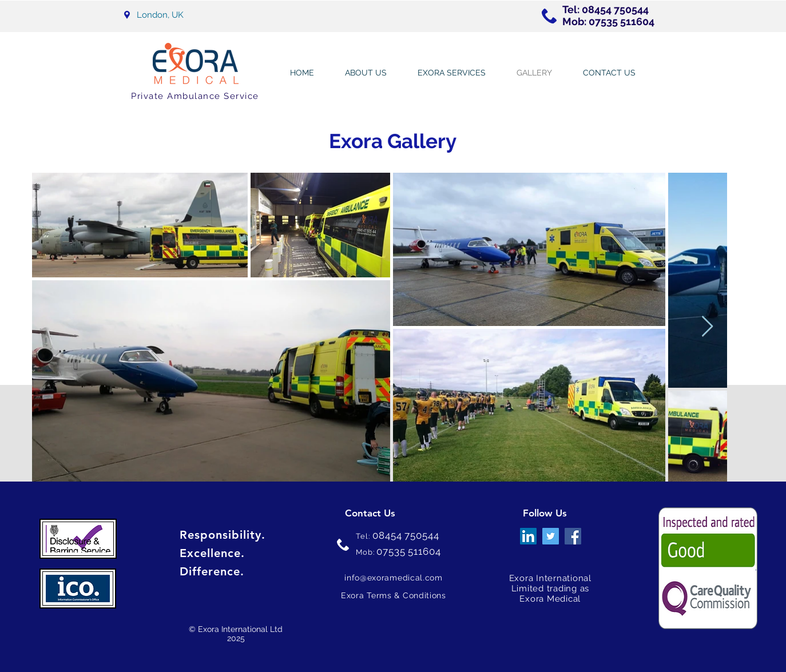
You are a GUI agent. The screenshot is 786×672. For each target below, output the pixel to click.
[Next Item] (707, 327)
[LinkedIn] (528, 536)
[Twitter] (551, 536)
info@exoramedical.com (394, 578)
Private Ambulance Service (195, 96)
